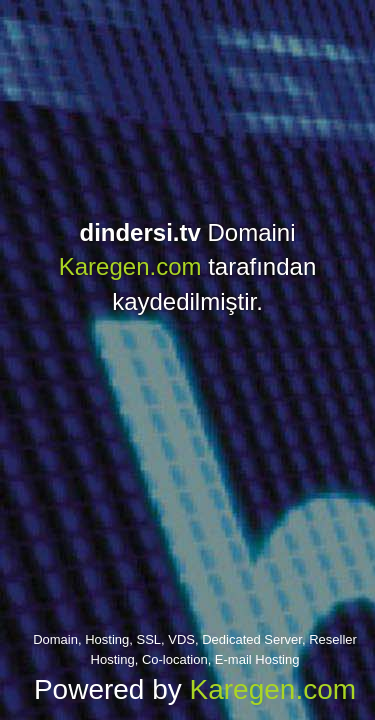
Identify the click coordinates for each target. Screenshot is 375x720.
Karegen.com (130, 266)
